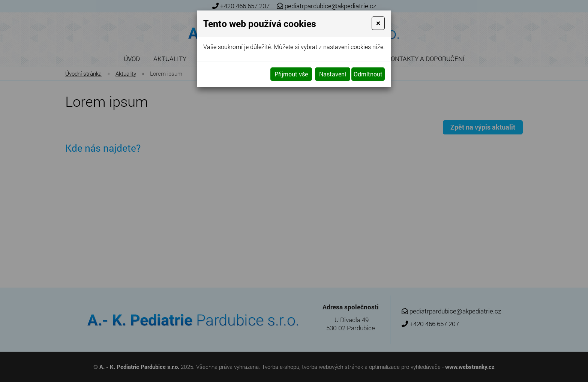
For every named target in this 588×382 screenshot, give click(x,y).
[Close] (378, 23)
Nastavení (333, 74)
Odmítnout (368, 74)
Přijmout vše (291, 74)
